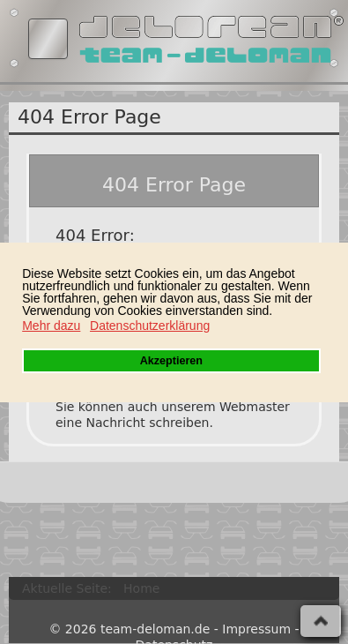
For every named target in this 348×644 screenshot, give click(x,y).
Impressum (256, 629)
